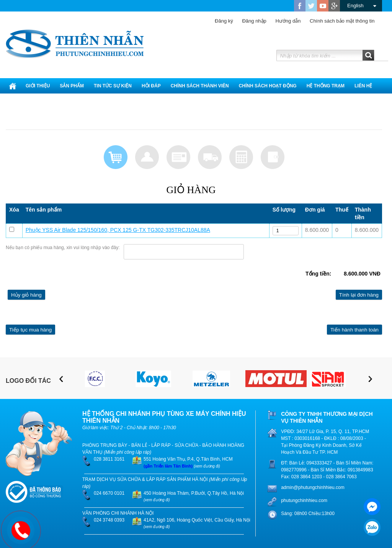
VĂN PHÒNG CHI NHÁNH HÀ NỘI (118, 513)
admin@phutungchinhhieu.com (313, 487)
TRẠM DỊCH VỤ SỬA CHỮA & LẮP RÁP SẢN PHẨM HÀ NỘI (145, 479)
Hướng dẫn (284, 21)
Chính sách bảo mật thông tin (338, 21)
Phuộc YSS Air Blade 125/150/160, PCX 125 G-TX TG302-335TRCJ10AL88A (118, 230)
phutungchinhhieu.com (304, 500)
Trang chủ (13, 86)
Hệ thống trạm (326, 86)
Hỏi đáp (151, 86)
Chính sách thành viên (200, 86)
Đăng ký (224, 21)
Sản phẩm (72, 86)
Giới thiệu (38, 86)
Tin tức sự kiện (113, 86)
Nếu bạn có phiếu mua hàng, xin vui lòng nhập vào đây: (63, 248)
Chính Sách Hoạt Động (268, 86)
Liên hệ (363, 86)
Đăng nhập (250, 21)
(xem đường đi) (207, 466)
